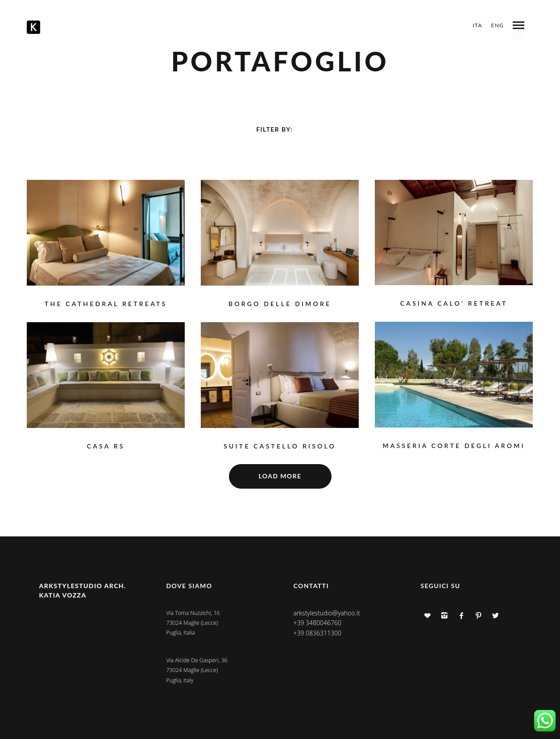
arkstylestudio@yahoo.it (326, 613)
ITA (477, 25)
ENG (498, 25)
